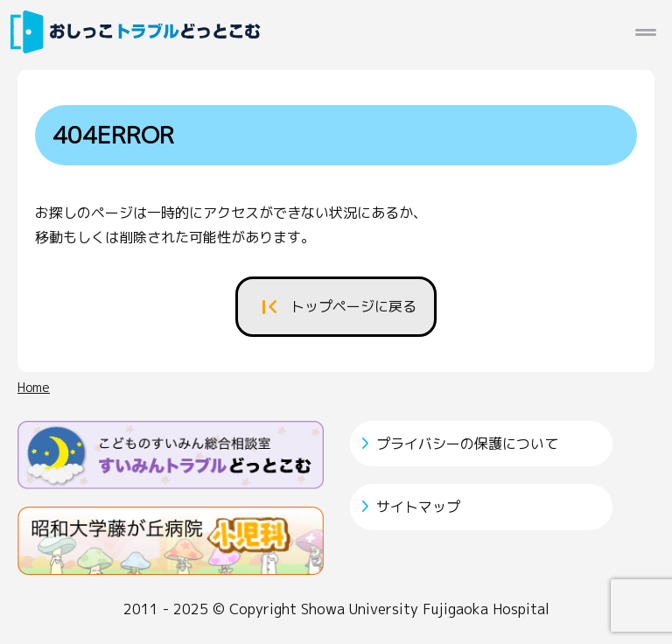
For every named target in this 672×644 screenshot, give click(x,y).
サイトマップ (418, 507)
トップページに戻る (353, 306)
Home (34, 388)
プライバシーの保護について (467, 444)
